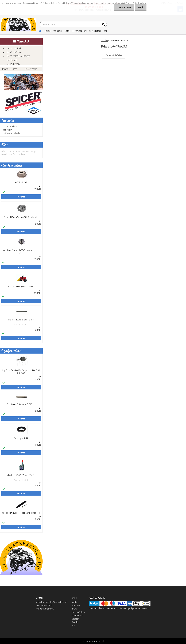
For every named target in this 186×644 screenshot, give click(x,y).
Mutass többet (31, 69)
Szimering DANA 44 (21, 438)
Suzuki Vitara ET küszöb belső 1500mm (21, 404)
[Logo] (18, 25)
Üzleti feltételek (95, 31)
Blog (105, 31)
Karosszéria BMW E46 (114, 55)
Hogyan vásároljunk (80, 31)
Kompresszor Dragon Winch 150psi (21, 287)
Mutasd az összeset (10, 69)
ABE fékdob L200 (21, 182)
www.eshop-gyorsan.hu (97, 641)
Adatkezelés (58, 31)
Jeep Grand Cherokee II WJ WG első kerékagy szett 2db (21, 251)
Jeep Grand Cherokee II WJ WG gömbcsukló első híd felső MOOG (21, 372)
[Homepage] (38, 31)
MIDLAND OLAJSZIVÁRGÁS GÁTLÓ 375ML (21, 475)
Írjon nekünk (7, 130)
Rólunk (67, 31)
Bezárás (141, 7)
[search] (104, 25)
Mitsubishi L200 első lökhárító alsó (21, 320)
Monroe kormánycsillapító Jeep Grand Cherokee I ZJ (21, 513)
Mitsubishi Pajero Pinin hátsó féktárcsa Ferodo (21, 217)
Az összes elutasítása (124, 7)
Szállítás (47, 31)
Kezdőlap (104, 40)
